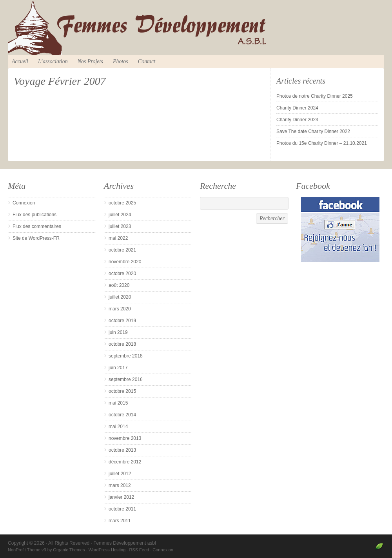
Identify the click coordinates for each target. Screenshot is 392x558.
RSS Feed (139, 550)
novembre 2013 (125, 438)
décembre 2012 (125, 462)
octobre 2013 (122, 450)
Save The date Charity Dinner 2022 (313, 131)
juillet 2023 (120, 226)
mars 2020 (120, 309)
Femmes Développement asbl (196, 28)
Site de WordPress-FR (36, 238)
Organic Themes (69, 550)
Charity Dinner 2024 (297, 108)
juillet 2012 (120, 474)
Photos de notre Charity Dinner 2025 (315, 96)
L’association (53, 61)
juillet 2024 (120, 215)
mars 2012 (120, 485)
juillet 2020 (120, 297)
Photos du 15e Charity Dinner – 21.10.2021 (322, 143)
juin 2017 (118, 368)
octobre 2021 (122, 250)
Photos (121, 61)
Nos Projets (90, 61)
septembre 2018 (126, 356)
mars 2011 (120, 521)
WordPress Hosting (107, 550)
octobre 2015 (122, 391)
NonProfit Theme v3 (27, 550)
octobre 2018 (122, 344)
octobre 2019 (122, 321)
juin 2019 (118, 332)
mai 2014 (118, 427)
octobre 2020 (122, 274)
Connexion (24, 203)
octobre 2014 (122, 415)
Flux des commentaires (37, 226)
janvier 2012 (121, 497)
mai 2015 (118, 403)
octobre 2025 (122, 203)
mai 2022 (118, 238)
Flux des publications (34, 215)
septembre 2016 (126, 379)
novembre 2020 (125, 262)
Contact (147, 61)
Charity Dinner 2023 (297, 120)
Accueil (20, 61)
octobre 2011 (122, 509)
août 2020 (119, 285)
